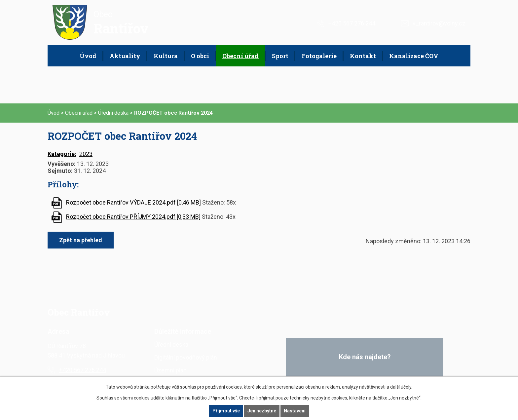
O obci (200, 56)
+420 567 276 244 (352, 23)
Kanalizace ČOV (414, 56)
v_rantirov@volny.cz (439, 23)
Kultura (166, 56)
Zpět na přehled (81, 240)
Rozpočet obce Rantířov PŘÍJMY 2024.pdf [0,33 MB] (133, 217)
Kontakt (363, 56)
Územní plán (170, 370)
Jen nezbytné (262, 411)
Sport (280, 56)
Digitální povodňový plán (186, 357)
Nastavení (295, 411)
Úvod (88, 56)
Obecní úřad (240, 56)
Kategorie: (62, 154)
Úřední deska (113, 113)
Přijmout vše (226, 411)
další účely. (401, 387)
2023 (86, 154)
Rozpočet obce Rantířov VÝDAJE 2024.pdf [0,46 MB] (133, 202)
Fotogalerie (319, 56)
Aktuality (125, 56)
